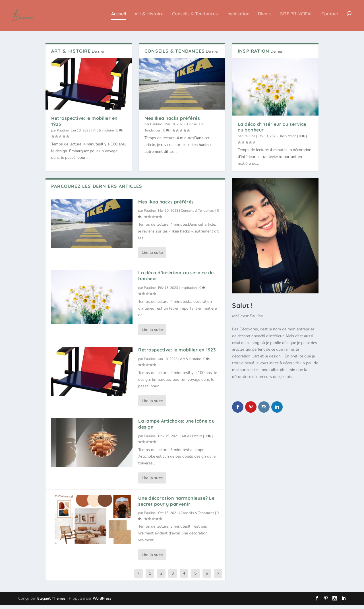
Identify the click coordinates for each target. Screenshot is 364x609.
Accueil (119, 18)
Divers (265, 18)
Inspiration (238, 18)
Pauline (63, 134)
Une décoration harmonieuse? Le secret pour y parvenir (176, 505)
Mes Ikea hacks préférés (172, 122)
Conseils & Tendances (195, 18)
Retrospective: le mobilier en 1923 (177, 354)
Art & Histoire (149, 18)
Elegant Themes (51, 602)
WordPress (102, 602)
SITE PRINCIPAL (296, 18)
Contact (330, 18)
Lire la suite (152, 257)
